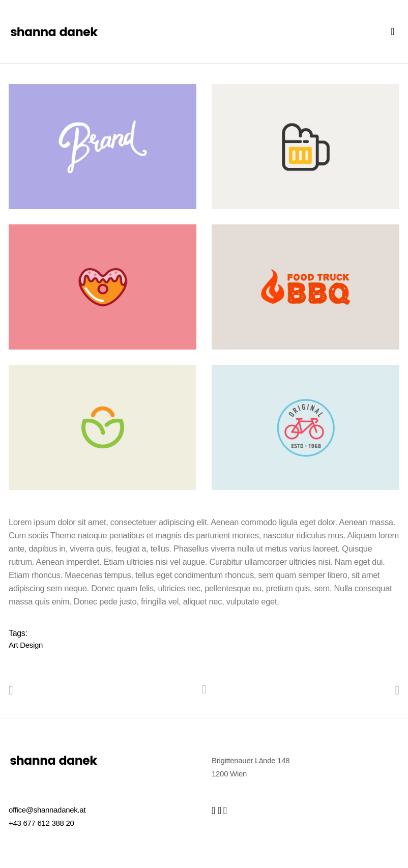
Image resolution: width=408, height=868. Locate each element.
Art (13, 645)
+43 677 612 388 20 (41, 823)
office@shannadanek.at (47, 810)
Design (31, 645)
